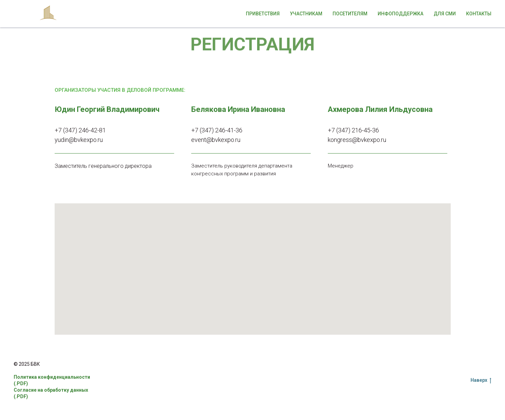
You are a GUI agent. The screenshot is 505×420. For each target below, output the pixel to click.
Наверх (481, 380)
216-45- (362, 130)
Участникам (306, 14)
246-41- (225, 130)
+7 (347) (67, 130)
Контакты (479, 14)
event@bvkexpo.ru (216, 140)
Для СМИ (445, 14)
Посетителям (350, 14)
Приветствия (263, 14)
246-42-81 (92, 130)
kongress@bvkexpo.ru (357, 140)
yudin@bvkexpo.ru (79, 140)
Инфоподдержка (401, 14)
